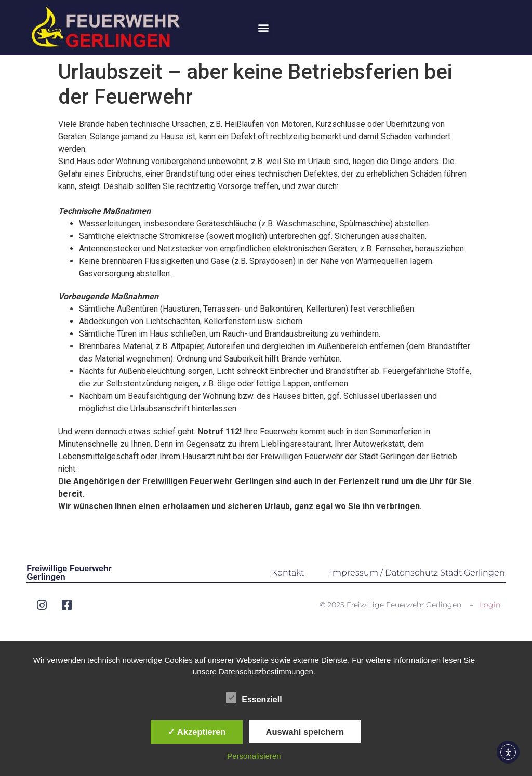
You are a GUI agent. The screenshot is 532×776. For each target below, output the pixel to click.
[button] (263, 28)
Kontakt (288, 573)
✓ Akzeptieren (197, 732)
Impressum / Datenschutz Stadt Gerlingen (417, 573)
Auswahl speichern (305, 732)
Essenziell (254, 698)
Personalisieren (254, 756)
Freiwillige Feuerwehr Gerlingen (69, 573)
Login (490, 605)
